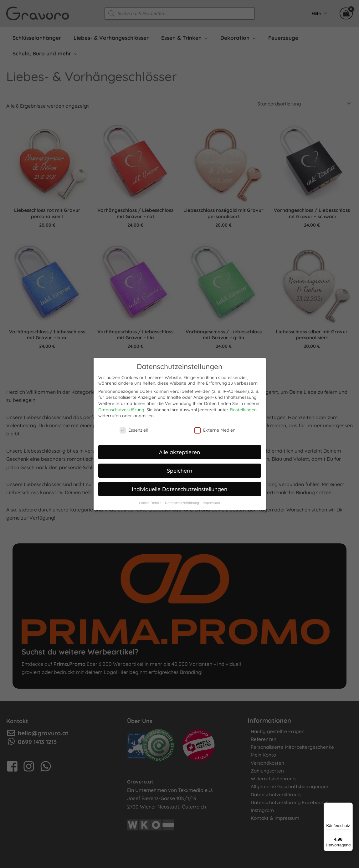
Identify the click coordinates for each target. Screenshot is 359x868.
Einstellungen (243, 408)
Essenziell (134, 429)
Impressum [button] (211, 501)
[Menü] (349, 806)
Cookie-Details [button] (151, 501)
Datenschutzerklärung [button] (182, 501)
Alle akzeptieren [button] (179, 451)
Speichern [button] (179, 469)
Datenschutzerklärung (121, 408)
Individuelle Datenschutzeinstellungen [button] (179, 488)
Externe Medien (215, 429)
